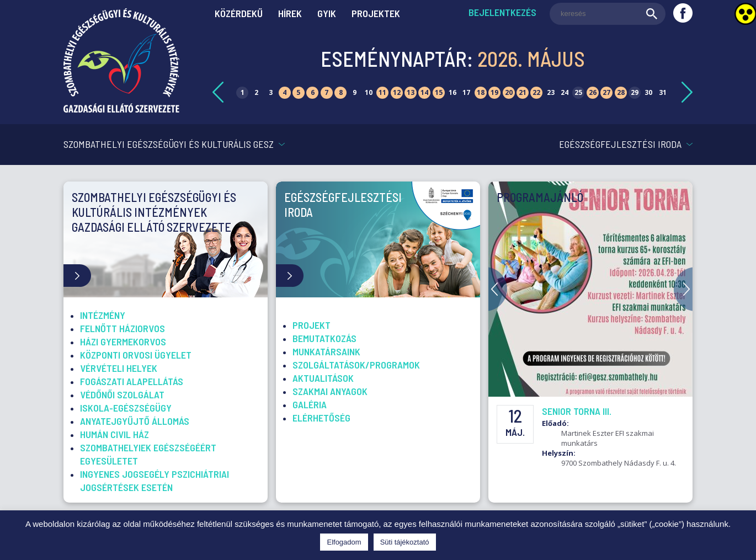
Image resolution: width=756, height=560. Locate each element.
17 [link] (466, 92)
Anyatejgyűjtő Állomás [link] (135, 421)
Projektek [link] (376, 13)
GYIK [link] (327, 13)
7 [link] (326, 92)
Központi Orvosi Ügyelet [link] (136, 355)
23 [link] (551, 92)
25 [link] (578, 92)
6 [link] (313, 92)
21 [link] (523, 92)
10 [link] (369, 92)
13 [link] (411, 92)
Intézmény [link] (103, 315)
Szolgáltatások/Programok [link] (356, 365)
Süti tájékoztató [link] (405, 542)
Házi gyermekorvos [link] (123, 342)
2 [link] (256, 92)
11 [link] (382, 92)
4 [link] (284, 92)
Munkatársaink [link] (326, 351)
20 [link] (509, 92)
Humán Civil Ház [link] (115, 434)
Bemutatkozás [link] (324, 338)
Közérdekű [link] (239, 13)
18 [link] (481, 92)
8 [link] (341, 92)
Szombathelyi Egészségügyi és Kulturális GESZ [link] (169, 144)
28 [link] (621, 92)
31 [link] (663, 92)
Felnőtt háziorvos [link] (123, 328)
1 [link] (243, 92)
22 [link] (536, 92)
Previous (498, 289)
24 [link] (565, 92)
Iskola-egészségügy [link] (126, 408)
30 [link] (648, 92)
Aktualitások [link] (323, 378)
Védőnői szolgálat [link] (122, 394)
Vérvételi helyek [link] (119, 368)
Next (683, 289)
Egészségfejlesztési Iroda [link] (620, 144)
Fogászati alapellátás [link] (132, 381)
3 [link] (271, 92)
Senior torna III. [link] (577, 411)
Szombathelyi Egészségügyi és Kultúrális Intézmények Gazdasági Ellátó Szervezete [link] (154, 212)
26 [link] (593, 92)
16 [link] (452, 92)
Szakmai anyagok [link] (330, 391)
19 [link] (494, 92)
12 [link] (397, 92)
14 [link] (424, 92)
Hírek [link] (290, 13)
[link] (121, 109)
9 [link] (355, 92)
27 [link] (606, 92)
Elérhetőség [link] (321, 418)
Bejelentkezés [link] (502, 12)
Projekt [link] (312, 325)
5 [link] (298, 92)
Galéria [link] (310, 404)
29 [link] (635, 92)
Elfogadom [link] (344, 542)
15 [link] (439, 92)
